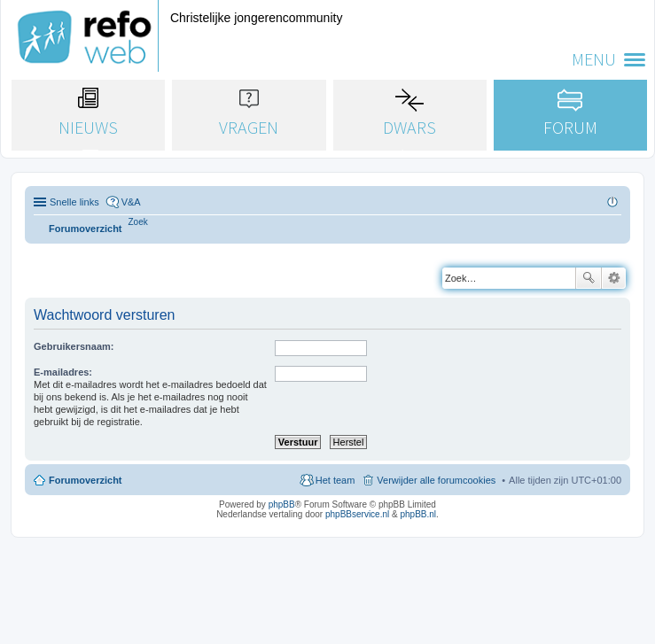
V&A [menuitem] (131, 202)
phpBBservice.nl (357, 514)
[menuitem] (138, 222)
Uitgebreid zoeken (614, 278)
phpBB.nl (418, 514)
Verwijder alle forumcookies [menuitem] (436, 480)
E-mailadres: (63, 372)
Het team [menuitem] (335, 480)
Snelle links (74, 202)
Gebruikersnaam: (74, 346)
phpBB (282, 504)
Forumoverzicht (86, 480)
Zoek (589, 278)
